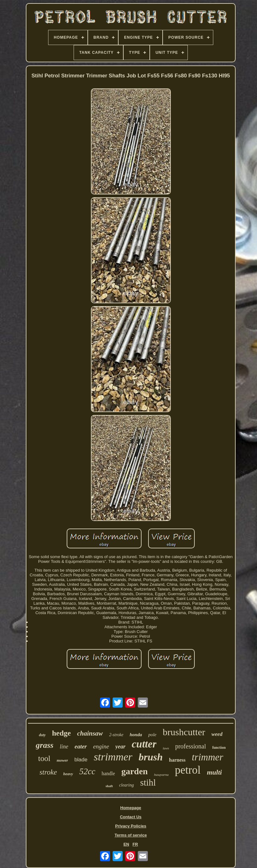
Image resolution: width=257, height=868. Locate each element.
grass (45, 745)
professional (191, 746)
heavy (68, 774)
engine (101, 746)
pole (152, 735)
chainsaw (90, 733)
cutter (144, 744)
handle (108, 773)
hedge (61, 733)
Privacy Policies (131, 826)
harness (177, 760)
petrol (188, 770)
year (120, 747)
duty (42, 735)
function (219, 748)
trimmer (208, 757)
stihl (148, 782)
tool (44, 758)
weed (217, 734)
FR (135, 844)
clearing (127, 785)
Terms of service (131, 835)
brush (151, 757)
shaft (109, 786)
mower (62, 760)
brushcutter (184, 732)
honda (136, 735)
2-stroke (116, 735)
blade (81, 760)
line (64, 747)
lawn (166, 748)
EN (126, 844)
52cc (87, 771)
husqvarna (161, 775)
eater (81, 746)
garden (135, 771)
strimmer (113, 757)
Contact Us (131, 817)
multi (215, 772)
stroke (48, 772)
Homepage (131, 808)
